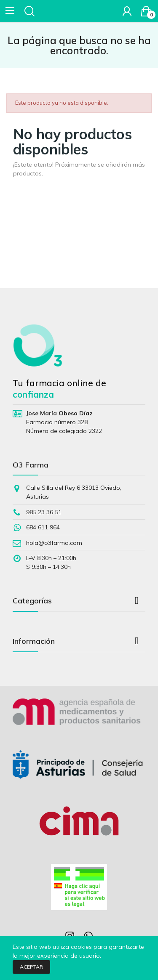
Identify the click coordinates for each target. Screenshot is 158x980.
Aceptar (31, 967)
